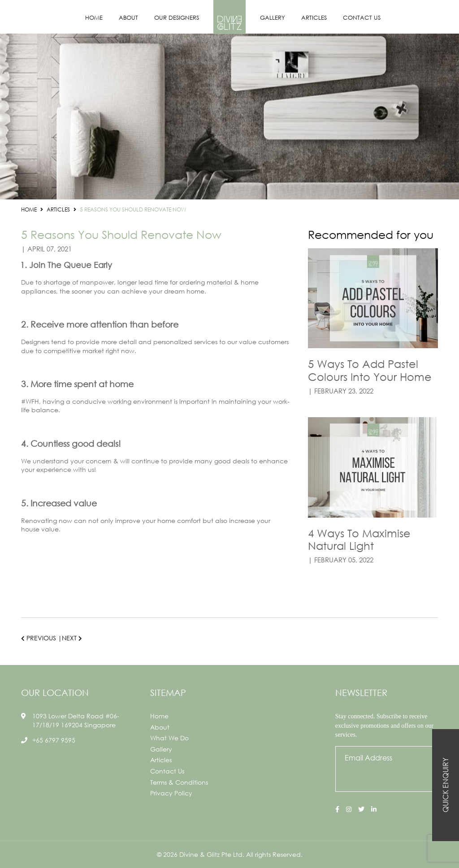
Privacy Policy (171, 793)
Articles (314, 18)
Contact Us (362, 18)
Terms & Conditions (179, 782)
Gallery (273, 18)
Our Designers (177, 18)
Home (94, 18)
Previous (39, 638)
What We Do (169, 738)
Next (72, 638)
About (128, 18)
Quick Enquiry (445, 785)
